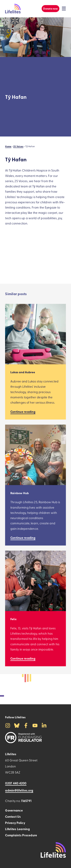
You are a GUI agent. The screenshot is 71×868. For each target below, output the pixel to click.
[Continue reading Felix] (23, 658)
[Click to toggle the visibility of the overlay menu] (64, 9)
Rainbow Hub (20, 493)
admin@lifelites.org (19, 790)
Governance (14, 810)
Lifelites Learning (17, 829)
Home (8, 146)
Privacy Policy (15, 823)
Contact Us (13, 817)
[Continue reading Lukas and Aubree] (23, 412)
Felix (13, 619)
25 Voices (18, 146)
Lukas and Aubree (23, 372)
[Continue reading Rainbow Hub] (23, 538)
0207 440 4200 (16, 783)
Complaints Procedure (21, 835)
